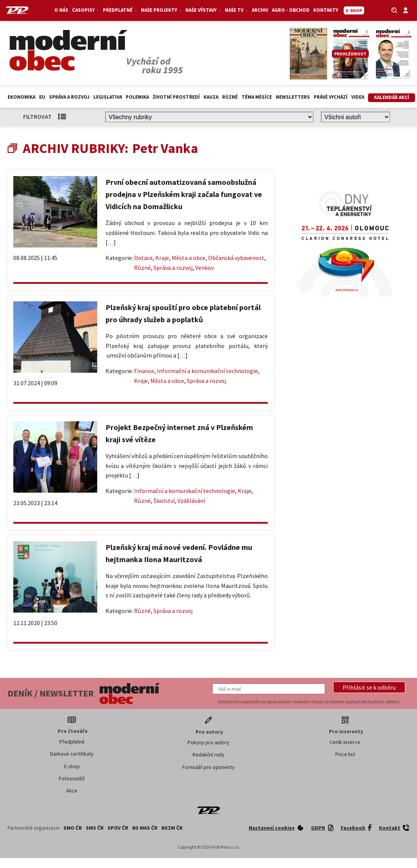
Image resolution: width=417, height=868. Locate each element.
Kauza (211, 97)
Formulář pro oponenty (208, 767)
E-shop (72, 766)
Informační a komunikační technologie (207, 371)
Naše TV (236, 10)
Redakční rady (208, 755)
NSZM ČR (172, 828)
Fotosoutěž (72, 778)
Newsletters (293, 97)
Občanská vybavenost (236, 258)
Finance (144, 371)
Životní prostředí (176, 97)
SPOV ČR (118, 828)
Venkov (205, 268)
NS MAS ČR (145, 828)
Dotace (143, 258)
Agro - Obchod (291, 10)
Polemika (137, 97)
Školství (164, 501)
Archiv (260, 10)
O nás (61, 10)
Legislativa (108, 97)
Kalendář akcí (392, 97)
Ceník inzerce (345, 742)
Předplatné (120, 10)
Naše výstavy (203, 10)
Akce (72, 791)
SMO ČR (73, 828)
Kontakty (326, 10)
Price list (345, 754)
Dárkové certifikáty (72, 754)
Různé (230, 97)
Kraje (162, 258)
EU (42, 97)
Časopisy (86, 10)
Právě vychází (331, 97)
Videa (358, 97)
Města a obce (189, 258)
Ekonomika (21, 97)
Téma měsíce (257, 97)
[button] (369, 687)
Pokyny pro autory (208, 742)
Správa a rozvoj (69, 97)
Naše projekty (161, 10)
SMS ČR (95, 828)
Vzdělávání (191, 501)
